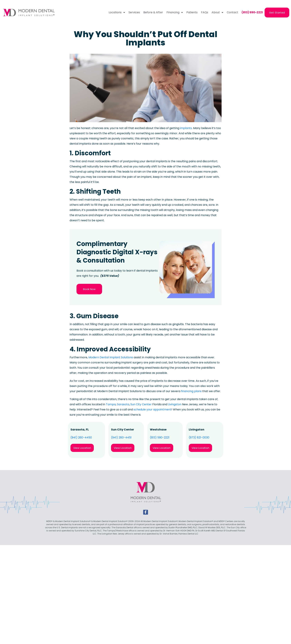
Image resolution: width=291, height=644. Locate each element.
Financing (175, 12)
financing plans (191, 391)
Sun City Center (141, 404)
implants (186, 128)
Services (134, 12)
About (217, 12)
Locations (117, 12)
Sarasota (123, 404)
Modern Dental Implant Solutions (111, 357)
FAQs (205, 12)
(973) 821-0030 (199, 437)
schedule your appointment (152, 409)
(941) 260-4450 (81, 437)
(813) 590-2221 (160, 437)
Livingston (175, 404)
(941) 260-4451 (121, 437)
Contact (232, 12)
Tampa (111, 404)
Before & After (153, 12)
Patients (192, 12)
